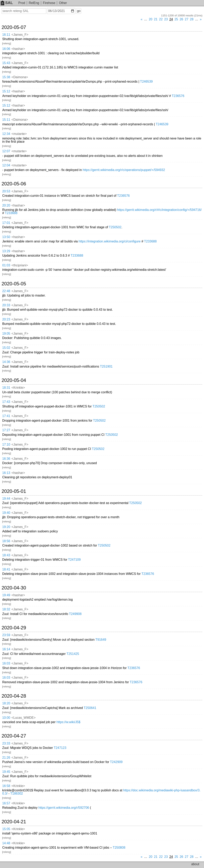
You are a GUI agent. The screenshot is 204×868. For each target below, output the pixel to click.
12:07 (6, 151)
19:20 (6, 527)
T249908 (75, 614)
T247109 (74, 560)
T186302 (17, 793)
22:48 (6, 291)
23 (166, 19)
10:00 (6, 718)
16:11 (6, 35)
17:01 (6, 223)
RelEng (34, 3)
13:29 (6, 251)
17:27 (6, 430)
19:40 (6, 513)
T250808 (119, 848)
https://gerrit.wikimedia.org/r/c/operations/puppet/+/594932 (124, 170)
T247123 (60, 748)
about (195, 864)
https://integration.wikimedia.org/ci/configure (109, 241)
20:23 (6, 319)
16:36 (6, 459)
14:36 (6, 362)
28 (192, 19)
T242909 (116, 762)
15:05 (6, 829)
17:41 (6, 416)
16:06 (6, 49)
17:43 (6, 402)
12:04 (6, 165)
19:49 (6, 595)
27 (187, 19)
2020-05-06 (14, 184)
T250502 (115, 227)
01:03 (6, 265)
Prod (22, 3)
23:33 (6, 743)
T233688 (11, 213)
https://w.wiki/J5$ (68, 722)
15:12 (6, 91)
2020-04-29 (14, 628)
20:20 (6, 205)
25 (176, 19)
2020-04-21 (14, 822)
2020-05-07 (14, 27)
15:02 (6, 348)
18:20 (6, 703)
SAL (7, 3)
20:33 (6, 305)
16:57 (6, 803)
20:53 (6, 191)
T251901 (106, 366)
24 (171, 19)
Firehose (49, 3)
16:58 (6, 786)
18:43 (6, 555)
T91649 (101, 640)
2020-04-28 (14, 696)
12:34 (6, 134)
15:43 (6, 63)
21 (156, 19)
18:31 (6, 388)
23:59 (6, 635)
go (79, 11)
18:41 (6, 569)
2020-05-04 (14, 380)
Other (63, 3)
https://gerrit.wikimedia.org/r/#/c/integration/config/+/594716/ (159, 210)
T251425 (73, 654)
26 (181, 19)
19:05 (6, 334)
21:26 (6, 758)
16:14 (6, 649)
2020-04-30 (14, 588)
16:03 (6, 663)
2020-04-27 (14, 736)
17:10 (6, 444)
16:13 (6, 473)
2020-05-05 (14, 284)
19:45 (6, 772)
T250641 (90, 708)
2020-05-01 (14, 491)
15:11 (6, 120)
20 (151, 19)
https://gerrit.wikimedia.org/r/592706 (64, 808)
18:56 (6, 541)
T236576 (178, 96)
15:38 (6, 77)
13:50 (6, 237)
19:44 (6, 499)
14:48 (6, 843)
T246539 (146, 82)
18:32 (6, 609)
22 (161, 19)
